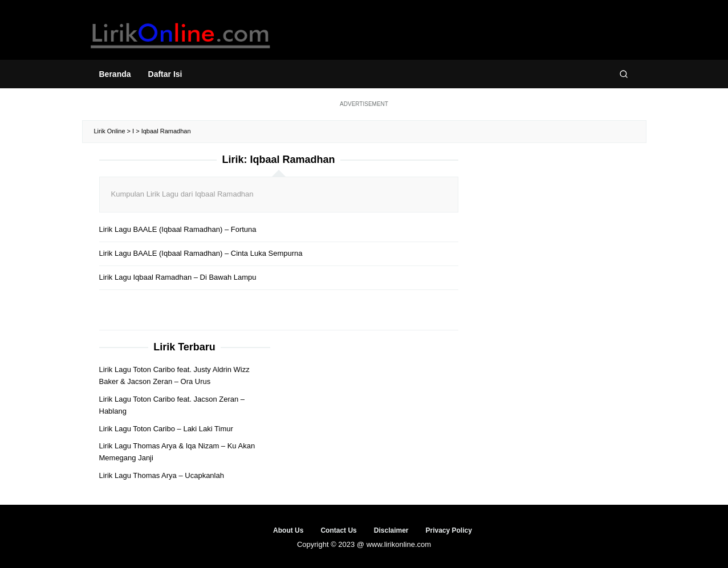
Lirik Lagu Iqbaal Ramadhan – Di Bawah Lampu (178, 277)
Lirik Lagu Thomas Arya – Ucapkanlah (162, 475)
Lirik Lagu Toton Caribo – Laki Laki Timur (166, 429)
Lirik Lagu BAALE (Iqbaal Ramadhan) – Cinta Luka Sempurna (201, 253)
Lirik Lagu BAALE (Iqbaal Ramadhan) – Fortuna (178, 229)
